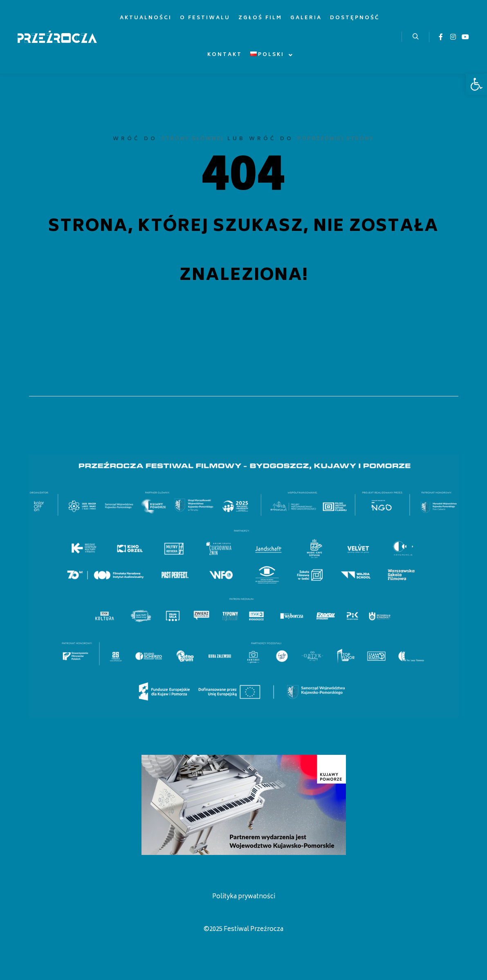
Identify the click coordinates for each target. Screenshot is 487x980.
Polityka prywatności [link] (244, 897)
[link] (476, 84)
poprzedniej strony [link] (336, 139)
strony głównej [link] (192, 139)
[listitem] (38, 505)
